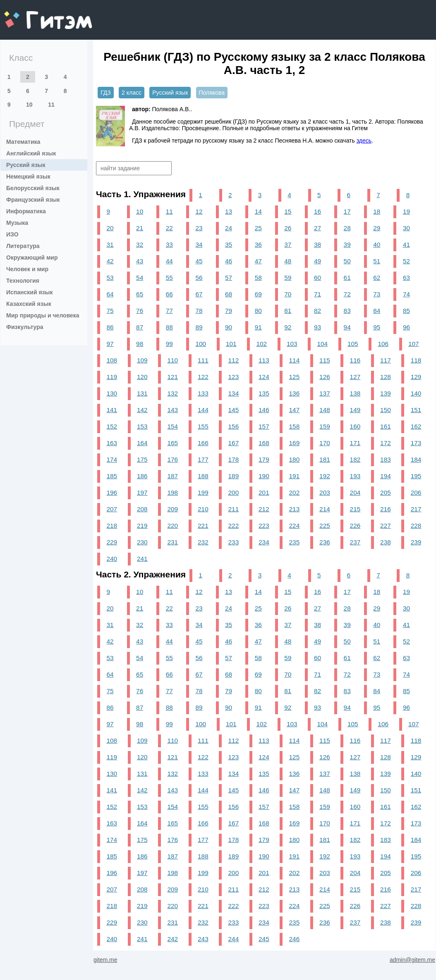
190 (264, 476)
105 (353, 344)
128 (386, 377)
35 (229, 244)
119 (112, 377)
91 (258, 327)
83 (347, 311)
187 (173, 476)
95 (377, 327)
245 (264, 939)
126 (325, 377)
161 (386, 426)
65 (140, 294)
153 (142, 426)
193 (355, 476)
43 (140, 261)
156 (234, 426)
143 (173, 410)
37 (288, 244)
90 (229, 327)
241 (142, 559)
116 (355, 360)
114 (295, 360)
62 (377, 278)
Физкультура (25, 327)
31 (110, 244)
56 (199, 278)
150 (386, 410)
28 (347, 228)
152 (112, 426)
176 (173, 459)
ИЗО (12, 234)
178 (234, 459)
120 (142, 377)
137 (325, 393)
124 (264, 377)
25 (258, 228)
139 (386, 393)
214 (325, 509)
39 (347, 244)
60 (317, 278)
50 (347, 261)
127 (355, 377)
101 (231, 344)
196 (112, 492)
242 (173, 939)
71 (317, 294)
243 (203, 939)
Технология (23, 281)
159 (325, 426)
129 (416, 377)
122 (203, 377)
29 (377, 228)
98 (140, 344)
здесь (364, 141)
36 (258, 244)
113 (264, 360)
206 (416, 492)
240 (112, 559)
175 (142, 459)
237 (355, 542)
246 (295, 939)
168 (264, 443)
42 (110, 261)
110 (173, 360)
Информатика (26, 211)
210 (203, 509)
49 (317, 261)
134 (234, 393)
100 (201, 344)
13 (229, 211)
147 (295, 410)
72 (347, 294)
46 (229, 261)
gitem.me (26, 15)
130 (112, 393)
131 (142, 393)
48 (288, 261)
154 (173, 426)
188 (203, 476)
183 (386, 459)
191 (295, 476)
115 (325, 360)
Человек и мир (27, 269)
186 (142, 476)
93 (317, 327)
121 (173, 377)
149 (355, 410)
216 (386, 509)
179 (264, 459)
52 (406, 261)
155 (203, 426)
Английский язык (31, 153)
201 (264, 492)
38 (317, 244)
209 (173, 509)
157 (264, 426)
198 (173, 492)
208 (142, 509)
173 (416, 443)
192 (325, 476)
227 (386, 526)
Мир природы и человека (43, 315)
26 (288, 228)
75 (110, 311)
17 (347, 211)
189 (234, 476)
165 (173, 443)
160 (355, 426)
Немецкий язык (28, 176)
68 (229, 294)
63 (406, 278)
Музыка (17, 223)
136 (295, 393)
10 (29, 105)
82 (317, 311)
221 (203, 526)
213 (295, 509)
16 (317, 211)
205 (386, 492)
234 (264, 542)
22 (169, 228)
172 (386, 443)
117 (386, 360)
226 (355, 526)
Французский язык (33, 200)
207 (112, 509)
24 (229, 228)
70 (288, 294)
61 (347, 278)
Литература (23, 246)
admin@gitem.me (412, 960)
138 (355, 393)
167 (234, 443)
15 (288, 211)
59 (288, 278)
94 (347, 327)
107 (414, 344)
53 (110, 278)
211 (234, 509)
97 (110, 344)
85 (406, 311)
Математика (23, 142)
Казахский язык (29, 304)
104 (322, 344)
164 (142, 443)
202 (295, 492)
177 (203, 459)
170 (325, 443)
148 (325, 410)
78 (199, 311)
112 (234, 360)
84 (377, 311)
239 (416, 542)
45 (199, 261)
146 (264, 410)
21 (140, 228)
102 (261, 344)
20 (110, 228)
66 (169, 294)
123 (234, 377)
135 (264, 393)
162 (416, 426)
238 (386, 542)
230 (142, 542)
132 (173, 393)
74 (406, 294)
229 (112, 542)
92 (288, 327)
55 (169, 278)
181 (325, 459)
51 (377, 261)
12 (199, 211)
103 (292, 344)
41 (406, 244)
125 (295, 377)
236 (325, 542)
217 (416, 509)
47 (258, 261)
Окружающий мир (32, 258)
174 (112, 459)
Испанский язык (30, 292)
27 (317, 228)
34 (199, 244)
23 (199, 228)
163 (112, 443)
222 (234, 526)
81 (288, 311)
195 (416, 476)
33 (169, 244)
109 (142, 360)
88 (169, 327)
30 (406, 228)
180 (295, 459)
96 (406, 327)
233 (234, 542)
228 (416, 526)
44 (169, 261)
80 (258, 311)
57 (229, 278)
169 (295, 443)
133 (203, 393)
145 (234, 410)
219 (142, 526)
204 (355, 492)
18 (377, 211)
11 (51, 105)
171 (355, 443)
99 (169, 344)
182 (355, 459)
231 (173, 542)
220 (173, 526)
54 (140, 278)
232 (203, 542)
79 (229, 311)
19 (406, 211)
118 (416, 360)
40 (377, 244)
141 (112, 410)
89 (199, 327)
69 (258, 294)
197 (142, 492)
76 (140, 311)
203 (325, 492)
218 (112, 526)
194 (386, 476)
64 (110, 294)
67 (199, 294)
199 (203, 492)
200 (234, 492)
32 (140, 244)
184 (416, 459)
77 (169, 311)
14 (258, 211)
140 (416, 393)
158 (295, 426)
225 (325, 526)
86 (110, 327)
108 (112, 360)
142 (142, 410)
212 (264, 509)
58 (258, 278)
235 (295, 542)
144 (203, 410)
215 (355, 509)
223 (264, 526)
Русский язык (26, 165)
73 (377, 294)
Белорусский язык (33, 188)
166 (203, 443)
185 (112, 476)
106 (383, 344)
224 (295, 526)
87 (140, 327)
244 (234, 939)
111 (203, 360)
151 (416, 410)
